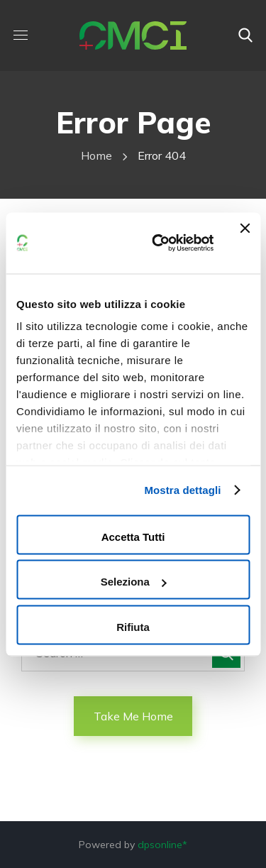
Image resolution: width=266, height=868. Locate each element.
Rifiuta (133, 626)
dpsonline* (162, 845)
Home (96, 155)
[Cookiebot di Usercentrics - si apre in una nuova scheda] (159, 243)
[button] (245, 35)
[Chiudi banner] (245, 243)
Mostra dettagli (182, 490)
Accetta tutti (133, 536)
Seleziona (134, 582)
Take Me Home (133, 716)
